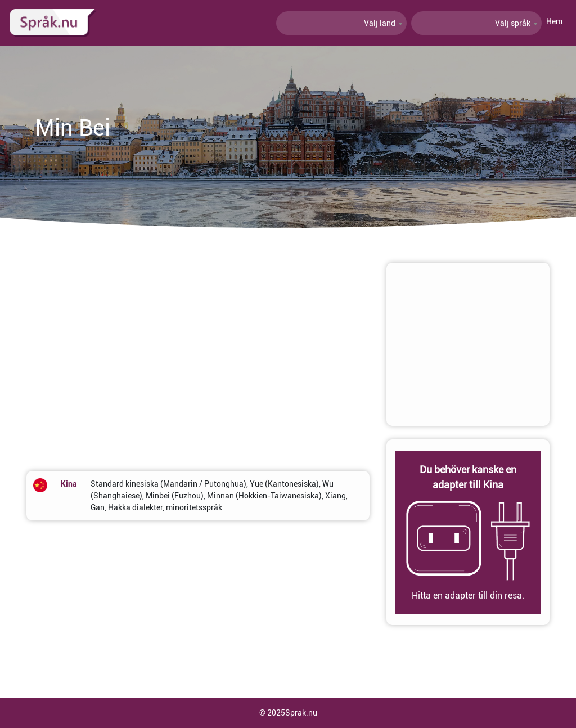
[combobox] (341, 23)
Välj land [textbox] (380, 23)
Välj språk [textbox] (513, 23)
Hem (554, 21)
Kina (69, 484)
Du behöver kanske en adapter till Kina (468, 477)
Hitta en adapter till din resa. (468, 596)
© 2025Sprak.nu (288, 713)
